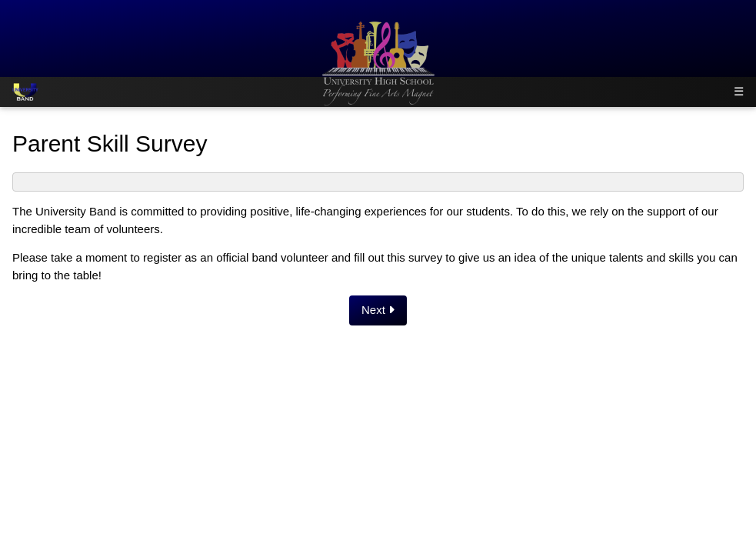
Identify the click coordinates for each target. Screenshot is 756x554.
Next (378, 310)
